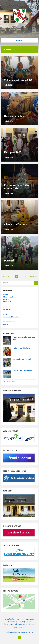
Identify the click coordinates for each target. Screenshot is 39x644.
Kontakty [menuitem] (32, 624)
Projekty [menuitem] (22, 622)
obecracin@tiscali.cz (11, 317)
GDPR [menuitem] (29, 622)
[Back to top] (20, 637)
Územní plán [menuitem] (13, 622)
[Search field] (19, 283)
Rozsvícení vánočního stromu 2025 (24, 338)
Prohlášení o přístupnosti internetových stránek (19, 632)
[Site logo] (20, 34)
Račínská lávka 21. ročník (22, 359)
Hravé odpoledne (14, 116)
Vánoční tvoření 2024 (16, 224)
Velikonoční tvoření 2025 (18, 80)
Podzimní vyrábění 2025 (22, 348)
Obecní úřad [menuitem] (30, 619)
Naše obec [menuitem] (21, 619)
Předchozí (5, 276)
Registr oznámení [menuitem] (10, 624)
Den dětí (9, 261)
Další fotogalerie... (10, 382)
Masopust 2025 (13, 152)
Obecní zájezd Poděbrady (22, 370)
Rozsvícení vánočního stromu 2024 (16, 187)
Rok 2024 (9, 193)
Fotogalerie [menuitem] (23, 624)
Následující (33, 276)
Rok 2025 (9, 85)
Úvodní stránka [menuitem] (10, 619)
